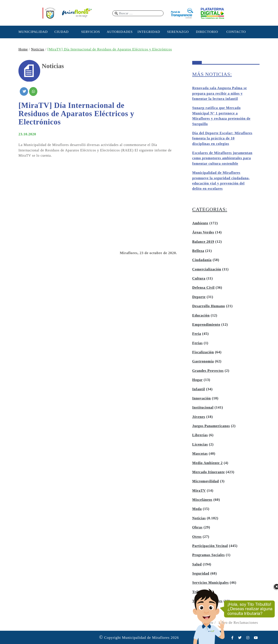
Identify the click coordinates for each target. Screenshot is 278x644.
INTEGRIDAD (149, 32)
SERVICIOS (91, 32)
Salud (197, 564)
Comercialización (207, 269)
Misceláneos (202, 500)
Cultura (199, 278)
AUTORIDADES (120, 32)
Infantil (199, 389)
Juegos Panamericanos (211, 426)
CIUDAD (61, 32)
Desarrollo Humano (209, 306)
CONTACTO (236, 32)
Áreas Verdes (203, 232)
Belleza (198, 251)
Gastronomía (203, 361)
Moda (197, 509)
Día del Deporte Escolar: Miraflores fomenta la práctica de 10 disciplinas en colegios (222, 138)
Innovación (202, 398)
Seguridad (201, 574)
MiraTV (199, 491)
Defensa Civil (203, 288)
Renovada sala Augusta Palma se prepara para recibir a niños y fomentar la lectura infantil (220, 93)
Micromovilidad (206, 481)
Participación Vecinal (210, 546)
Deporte (199, 297)
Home (23, 49)
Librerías (200, 435)
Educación (201, 315)
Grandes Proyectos (208, 371)
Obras (197, 527)
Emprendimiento (206, 325)
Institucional (203, 408)
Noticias (38, 49)
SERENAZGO (178, 32)
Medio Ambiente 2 (207, 463)
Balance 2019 (203, 242)
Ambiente (200, 223)
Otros (197, 537)
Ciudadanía (202, 260)
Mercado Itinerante (208, 472)
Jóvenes (199, 417)
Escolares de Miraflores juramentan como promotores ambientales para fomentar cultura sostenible (222, 158)
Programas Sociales (208, 555)
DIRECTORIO (207, 32)
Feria (197, 334)
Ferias (197, 343)
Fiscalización (203, 352)
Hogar (197, 380)
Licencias (200, 444)
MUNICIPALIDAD (32, 32)
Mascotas (200, 454)
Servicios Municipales (210, 583)
